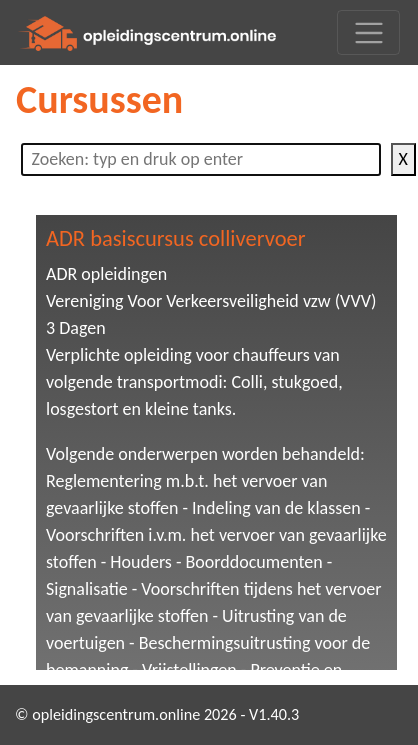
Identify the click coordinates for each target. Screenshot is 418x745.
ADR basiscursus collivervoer (176, 238)
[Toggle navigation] (368, 32)
